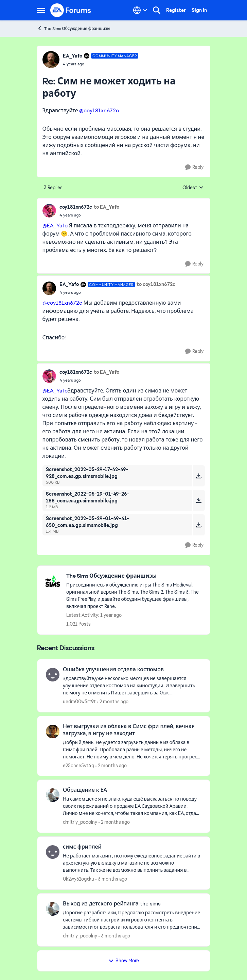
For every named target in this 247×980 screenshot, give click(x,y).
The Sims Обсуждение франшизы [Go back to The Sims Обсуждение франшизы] (74, 28)
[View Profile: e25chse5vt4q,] (53, 732)
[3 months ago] (111, 879)
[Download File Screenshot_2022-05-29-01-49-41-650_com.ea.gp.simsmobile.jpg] (199, 525)
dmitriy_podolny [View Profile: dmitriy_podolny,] (80, 822)
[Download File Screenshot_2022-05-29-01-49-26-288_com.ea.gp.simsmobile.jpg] (199, 500)
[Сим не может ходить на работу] (101, 64)
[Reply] (194, 167)
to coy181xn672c (156, 284)
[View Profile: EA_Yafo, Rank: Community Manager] (51, 60)
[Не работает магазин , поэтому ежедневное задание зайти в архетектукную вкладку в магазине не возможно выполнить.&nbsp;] (132, 863)
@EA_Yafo (55, 226)
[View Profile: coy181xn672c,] (49, 211)
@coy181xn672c (99, 110)
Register (176, 10)
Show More (124, 961)
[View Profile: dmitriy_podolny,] (53, 795)
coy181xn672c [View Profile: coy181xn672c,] (76, 207)
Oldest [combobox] (193, 188)
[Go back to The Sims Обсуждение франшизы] (135, 576)
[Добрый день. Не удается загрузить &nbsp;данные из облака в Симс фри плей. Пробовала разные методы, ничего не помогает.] (132, 749)
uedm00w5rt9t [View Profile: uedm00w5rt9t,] (79, 702)
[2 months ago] (113, 702)
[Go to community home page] (71, 10)
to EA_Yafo (107, 207)
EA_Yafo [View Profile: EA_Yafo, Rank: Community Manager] (73, 56)
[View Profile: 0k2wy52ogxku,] (53, 852)
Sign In (199, 10)
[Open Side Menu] (41, 10)
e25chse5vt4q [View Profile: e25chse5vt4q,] (78, 765)
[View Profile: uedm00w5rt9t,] (53, 675)
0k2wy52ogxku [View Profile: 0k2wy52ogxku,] (78, 879)
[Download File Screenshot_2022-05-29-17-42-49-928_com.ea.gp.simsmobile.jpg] (199, 476)
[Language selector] (140, 10)
